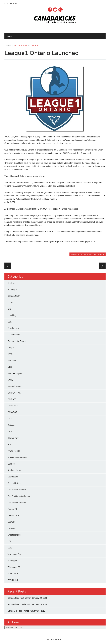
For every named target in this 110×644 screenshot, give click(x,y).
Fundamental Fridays (17, 341)
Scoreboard (13, 477)
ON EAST (12, 399)
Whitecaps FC (14, 567)
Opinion (11, 425)
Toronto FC (13, 509)
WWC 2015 (13, 574)
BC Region (12, 290)
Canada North (14, 296)
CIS (9, 309)
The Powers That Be (17, 490)
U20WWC (12, 528)
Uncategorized (14, 535)
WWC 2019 (13, 580)
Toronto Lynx (13, 515)
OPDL (10, 419)
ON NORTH (13, 406)
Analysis (11, 283)
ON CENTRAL (14, 393)
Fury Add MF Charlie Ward (19, 604)
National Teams (14, 386)
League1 (75, 254)
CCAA (10, 302)
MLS (10, 367)
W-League (12, 561)
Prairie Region (14, 451)
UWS (10, 548)
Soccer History (14, 483)
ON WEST (12, 412)
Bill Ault (35, 45)
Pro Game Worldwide (17, 457)
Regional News (14, 470)
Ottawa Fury (13, 438)
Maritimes (12, 361)
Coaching (12, 315)
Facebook (50, 10)
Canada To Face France (18, 611)
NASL (10, 380)
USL (10, 541)
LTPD (10, 354)
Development (14, 328)
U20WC (11, 522)
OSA (10, 432)
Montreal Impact (15, 373)
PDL (10, 444)
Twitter (55, 10)
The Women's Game (17, 503)
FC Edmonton (14, 335)
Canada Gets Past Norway (19, 598)
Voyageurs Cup (14, 554)
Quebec (11, 464)
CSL (10, 322)
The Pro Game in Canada (92, 254)
